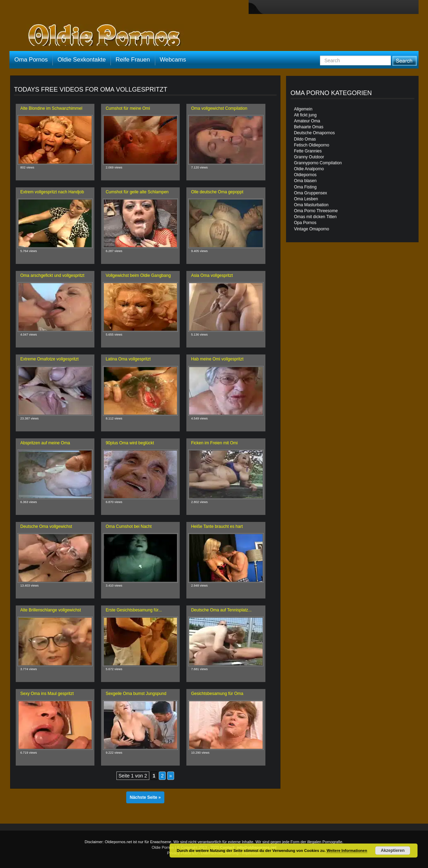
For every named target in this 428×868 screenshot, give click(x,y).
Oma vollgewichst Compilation (219, 108)
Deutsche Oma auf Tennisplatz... (221, 610)
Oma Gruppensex (311, 193)
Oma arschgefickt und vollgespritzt (52, 275)
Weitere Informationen (347, 851)
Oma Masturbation (311, 205)
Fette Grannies (308, 151)
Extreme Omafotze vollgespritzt (49, 359)
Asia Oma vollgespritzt (212, 275)
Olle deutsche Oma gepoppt (217, 192)
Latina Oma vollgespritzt (128, 359)
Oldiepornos (305, 175)
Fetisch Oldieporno (312, 145)
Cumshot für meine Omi (128, 108)
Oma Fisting (305, 187)
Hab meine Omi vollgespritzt (217, 359)
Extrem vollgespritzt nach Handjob (52, 192)
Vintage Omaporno (312, 229)
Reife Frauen (133, 60)
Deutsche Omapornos (315, 133)
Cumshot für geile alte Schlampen (137, 192)
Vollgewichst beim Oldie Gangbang (138, 275)
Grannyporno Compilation (318, 163)
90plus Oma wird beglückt (130, 443)
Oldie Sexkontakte (81, 60)
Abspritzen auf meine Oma (45, 443)
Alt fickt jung (305, 115)
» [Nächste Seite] (171, 776)
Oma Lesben (306, 199)
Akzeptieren (393, 851)
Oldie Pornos (163, 847)
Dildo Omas (305, 139)
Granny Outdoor (309, 157)
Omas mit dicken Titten (315, 217)
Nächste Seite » (145, 797)
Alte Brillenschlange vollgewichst (51, 610)
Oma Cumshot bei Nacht (129, 526)
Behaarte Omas (309, 127)
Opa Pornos (305, 223)
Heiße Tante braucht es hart (217, 526)
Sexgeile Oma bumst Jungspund (136, 694)
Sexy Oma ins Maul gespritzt (47, 694)
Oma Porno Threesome (316, 211)
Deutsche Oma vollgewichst (46, 526)
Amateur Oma (307, 121)
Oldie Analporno (309, 169)
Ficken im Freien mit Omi (214, 443)
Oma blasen (305, 181)
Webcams (173, 60)
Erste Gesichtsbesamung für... (134, 610)
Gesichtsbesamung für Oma (217, 694)
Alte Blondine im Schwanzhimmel (51, 108)
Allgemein (303, 109)
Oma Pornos (31, 60)
